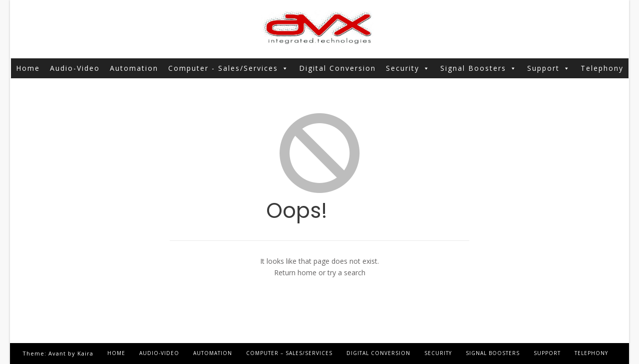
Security (408, 68)
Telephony (602, 68)
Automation (134, 68)
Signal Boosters (479, 68)
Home (28, 68)
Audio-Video (75, 68)
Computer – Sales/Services (289, 353)
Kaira (85, 353)
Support (549, 68)
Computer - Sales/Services (229, 68)
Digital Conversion (337, 68)
